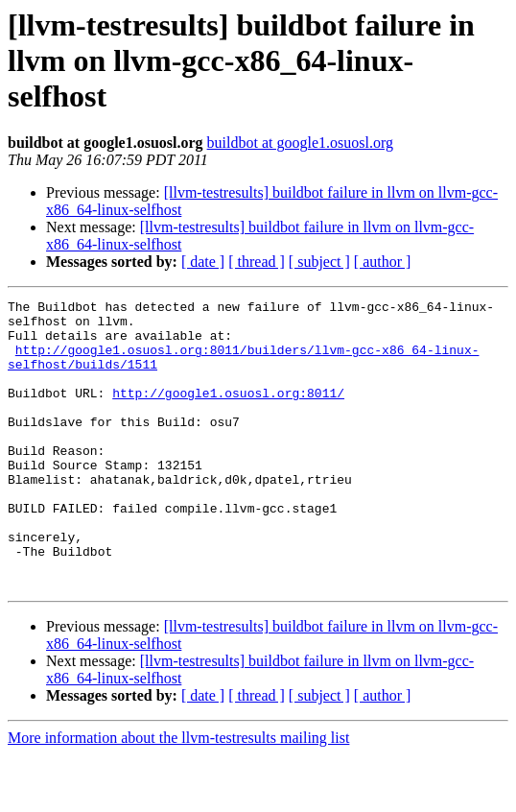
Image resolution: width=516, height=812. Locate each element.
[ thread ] (257, 262)
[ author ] (383, 262)
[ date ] (203, 262)
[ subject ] (319, 262)
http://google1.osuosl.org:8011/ (228, 413)
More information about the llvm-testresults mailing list (178, 795)
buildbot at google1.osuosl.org (300, 143)
